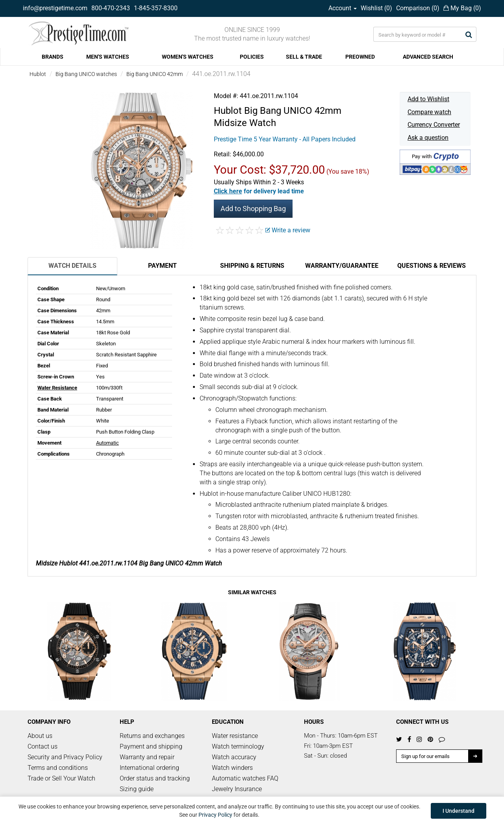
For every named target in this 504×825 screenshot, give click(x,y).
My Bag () (462, 8)
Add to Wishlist (428, 99)
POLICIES (252, 57)
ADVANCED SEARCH (428, 57)
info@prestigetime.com (55, 8)
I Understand (459, 811)
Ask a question (428, 138)
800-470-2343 (111, 8)
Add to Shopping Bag (253, 209)
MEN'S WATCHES (108, 57)
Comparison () (418, 8)
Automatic (107, 443)
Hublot (38, 74)
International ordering (149, 768)
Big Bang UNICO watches (86, 74)
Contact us (43, 746)
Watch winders (232, 768)
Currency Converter (434, 125)
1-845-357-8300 (156, 8)
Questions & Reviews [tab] (432, 266)
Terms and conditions (58, 768)
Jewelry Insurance (237, 789)
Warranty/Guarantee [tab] (342, 266)
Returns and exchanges (152, 736)
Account (343, 8)
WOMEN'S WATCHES (188, 57)
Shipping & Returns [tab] (252, 266)
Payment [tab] (162, 266)
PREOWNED (360, 57)
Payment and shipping (151, 746)
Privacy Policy (215, 815)
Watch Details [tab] (72, 266)
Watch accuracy (234, 757)
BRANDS (53, 57)
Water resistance (235, 736)
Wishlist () (376, 8)
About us (40, 736)
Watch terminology (238, 746)
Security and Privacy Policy (65, 757)
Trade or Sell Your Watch (61, 778)
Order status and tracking (155, 778)
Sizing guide (137, 789)
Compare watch (429, 112)
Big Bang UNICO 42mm (155, 74)
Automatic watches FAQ (245, 778)
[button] (259, 191)
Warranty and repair (147, 757)
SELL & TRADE (304, 57)
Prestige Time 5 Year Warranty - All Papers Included (285, 139)
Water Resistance (57, 388)
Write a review (288, 230)
